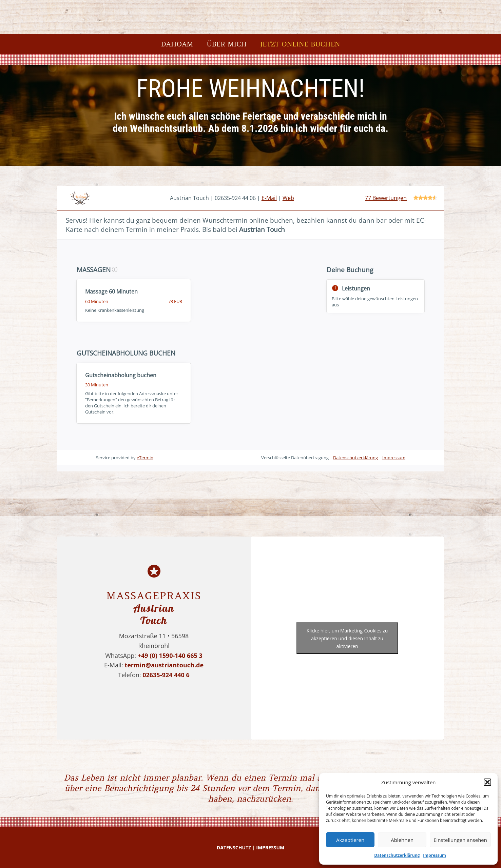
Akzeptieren (350, 840)
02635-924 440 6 (166, 675)
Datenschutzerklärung (397, 855)
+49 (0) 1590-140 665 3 (170, 655)
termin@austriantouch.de (164, 665)
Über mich (227, 44)
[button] (487, 782)
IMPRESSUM (270, 847)
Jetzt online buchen (300, 44)
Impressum (435, 855)
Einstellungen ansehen (460, 840)
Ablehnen (402, 840)
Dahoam (177, 44)
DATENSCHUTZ (234, 847)
